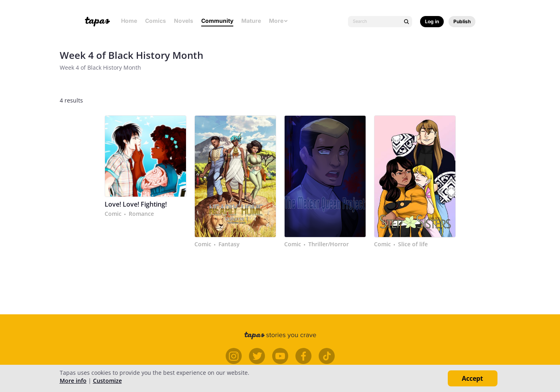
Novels (184, 21)
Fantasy (229, 244)
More (279, 21)
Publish (462, 21)
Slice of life (413, 244)
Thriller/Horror (329, 244)
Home (129, 21)
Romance (141, 214)
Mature (251, 21)
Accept (472, 378)
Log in (432, 21)
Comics (156, 21)
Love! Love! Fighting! (136, 204)
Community (217, 21)
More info (73, 381)
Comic (113, 214)
